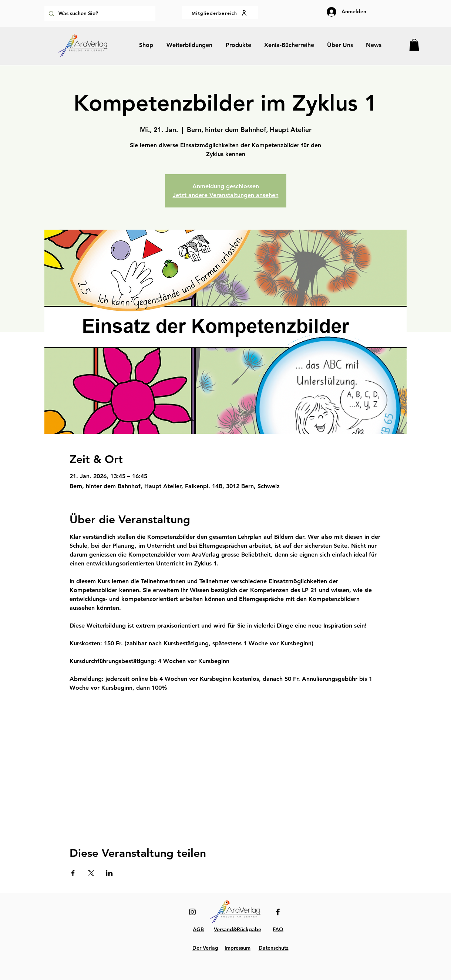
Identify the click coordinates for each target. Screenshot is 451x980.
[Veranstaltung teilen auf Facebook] (73, 873)
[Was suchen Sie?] (99, 13)
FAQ (278, 929)
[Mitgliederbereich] (220, 13)
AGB (198, 929)
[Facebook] (278, 912)
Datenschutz (274, 948)
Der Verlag (205, 948)
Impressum (238, 948)
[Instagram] (192, 912)
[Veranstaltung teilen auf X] (91, 873)
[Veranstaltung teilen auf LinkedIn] (109, 873)
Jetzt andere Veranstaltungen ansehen (226, 195)
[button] (414, 45)
